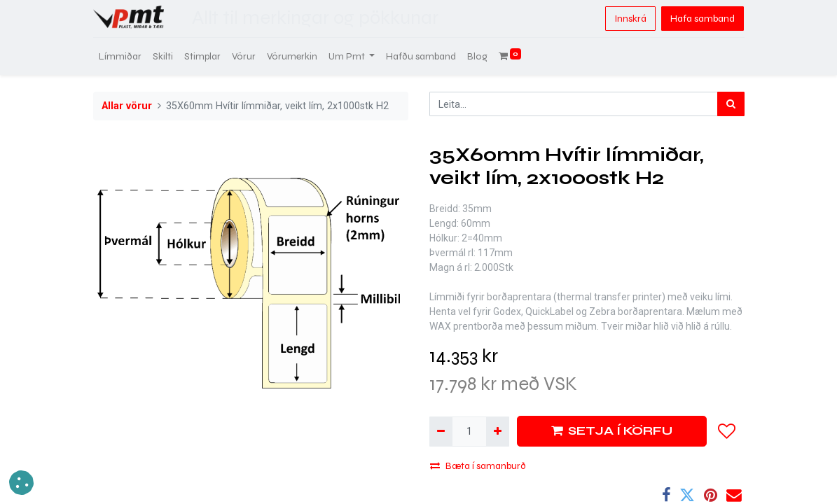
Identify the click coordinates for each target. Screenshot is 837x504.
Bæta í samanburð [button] (478, 466)
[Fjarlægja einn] (441, 432)
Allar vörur (127, 106)
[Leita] (731, 104)
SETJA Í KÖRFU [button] (612, 431)
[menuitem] (120, 56)
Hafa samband (703, 19)
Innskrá (630, 19)
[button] (727, 431)
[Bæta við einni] (498, 432)
